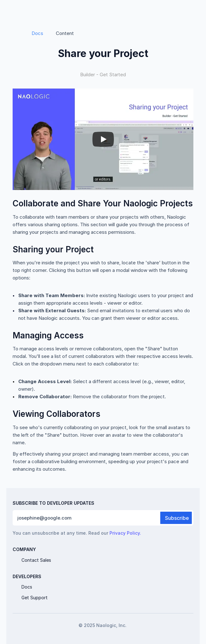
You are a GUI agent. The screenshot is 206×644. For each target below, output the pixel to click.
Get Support (35, 598)
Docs (37, 33)
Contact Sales (36, 560)
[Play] (103, 139)
